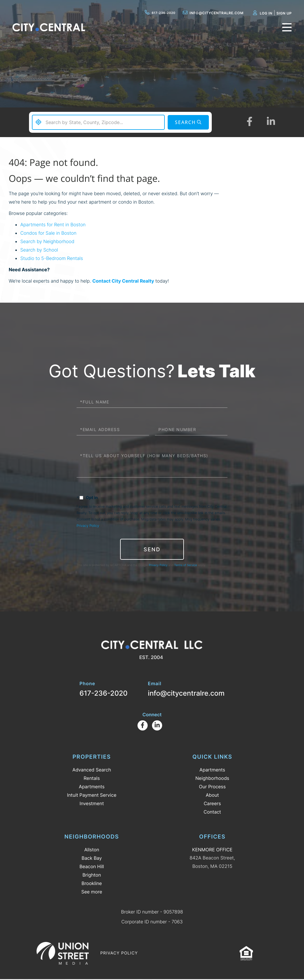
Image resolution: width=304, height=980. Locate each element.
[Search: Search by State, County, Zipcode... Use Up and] (98, 122)
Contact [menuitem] (212, 812)
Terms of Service (186, 566)
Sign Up (280, 13)
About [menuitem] (212, 796)
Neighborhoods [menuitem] (212, 779)
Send (152, 549)
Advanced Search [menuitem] (92, 770)
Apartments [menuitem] (92, 787)
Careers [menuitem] (212, 804)
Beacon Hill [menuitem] (92, 867)
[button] (188, 122)
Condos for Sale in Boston (48, 233)
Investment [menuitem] (92, 804)
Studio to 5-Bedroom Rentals (52, 258)
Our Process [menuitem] (212, 787)
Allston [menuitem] (92, 850)
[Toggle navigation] (285, 30)
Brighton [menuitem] (92, 875)
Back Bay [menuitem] (92, 859)
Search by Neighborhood (47, 241)
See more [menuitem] (92, 892)
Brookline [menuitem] (92, 884)
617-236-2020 (155, 13)
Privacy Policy (88, 526)
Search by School (39, 250)
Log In (263, 13)
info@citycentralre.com (209, 13)
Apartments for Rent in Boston (53, 225)
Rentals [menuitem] (92, 779)
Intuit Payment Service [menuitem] (92, 796)
